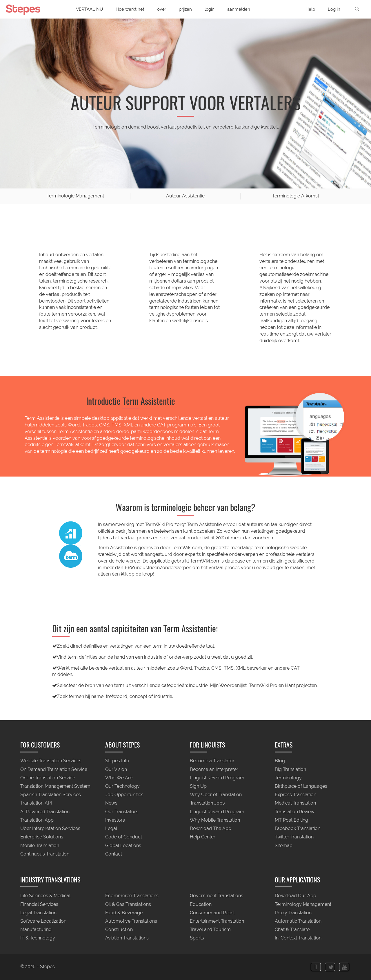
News (111, 803)
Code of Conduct (124, 837)
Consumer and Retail (212, 913)
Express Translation (295, 795)
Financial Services (39, 904)
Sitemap (284, 846)
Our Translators (122, 812)
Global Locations (123, 846)
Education (201, 904)
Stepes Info (117, 761)
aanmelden (239, 9)
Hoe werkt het (130, 9)
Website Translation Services (51, 761)
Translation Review (295, 812)
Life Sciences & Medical (45, 896)
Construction (119, 930)
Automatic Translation (298, 921)
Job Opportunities (124, 795)
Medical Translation (295, 803)
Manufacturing (36, 930)
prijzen (185, 9)
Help (310, 9)
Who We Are (119, 778)
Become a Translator (212, 761)
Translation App (37, 820)
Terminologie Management (75, 196)
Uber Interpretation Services (50, 828)
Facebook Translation (298, 828)
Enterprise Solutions (42, 837)
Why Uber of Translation (216, 795)
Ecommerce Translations (132, 896)
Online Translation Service (48, 778)
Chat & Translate (292, 930)
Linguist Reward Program (217, 778)
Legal (111, 828)
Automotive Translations (131, 921)
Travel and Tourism (210, 930)
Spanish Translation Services (51, 795)
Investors (115, 820)
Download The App (211, 828)
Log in (334, 9)
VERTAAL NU (89, 9)
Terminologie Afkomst (296, 196)
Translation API (36, 803)
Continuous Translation (45, 854)
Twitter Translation (294, 837)
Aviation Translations (127, 938)
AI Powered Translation (45, 812)
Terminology (288, 778)
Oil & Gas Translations (128, 904)
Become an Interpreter (214, 769)
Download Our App (295, 896)
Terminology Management (303, 904)
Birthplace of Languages (301, 786)
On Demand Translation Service (54, 769)
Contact (114, 854)
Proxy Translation (293, 913)
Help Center (203, 837)
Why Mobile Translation (215, 820)
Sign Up (198, 786)
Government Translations (217, 896)
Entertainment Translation (217, 921)
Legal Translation (38, 913)
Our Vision (116, 769)
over (162, 9)
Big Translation (290, 769)
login (210, 9)
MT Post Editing (291, 820)
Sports (197, 938)
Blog (280, 761)
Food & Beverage (124, 913)
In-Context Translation (298, 938)
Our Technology (122, 786)
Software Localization (43, 921)
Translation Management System (55, 786)
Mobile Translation (40, 846)
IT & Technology (38, 938)
